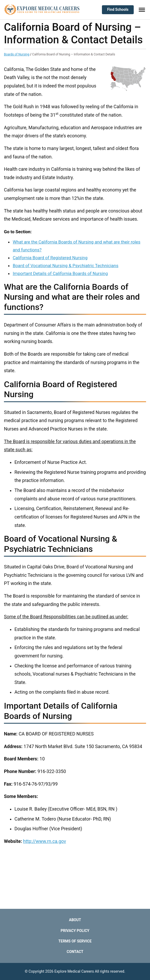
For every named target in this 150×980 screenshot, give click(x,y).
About (75, 920)
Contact (75, 952)
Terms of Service (75, 941)
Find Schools (118, 9)
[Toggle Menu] (142, 10)
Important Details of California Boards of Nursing (60, 273)
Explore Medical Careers (74, 971)
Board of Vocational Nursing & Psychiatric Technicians (65, 266)
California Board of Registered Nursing (50, 258)
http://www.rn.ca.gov (45, 841)
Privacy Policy (75, 931)
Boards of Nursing (17, 54)
